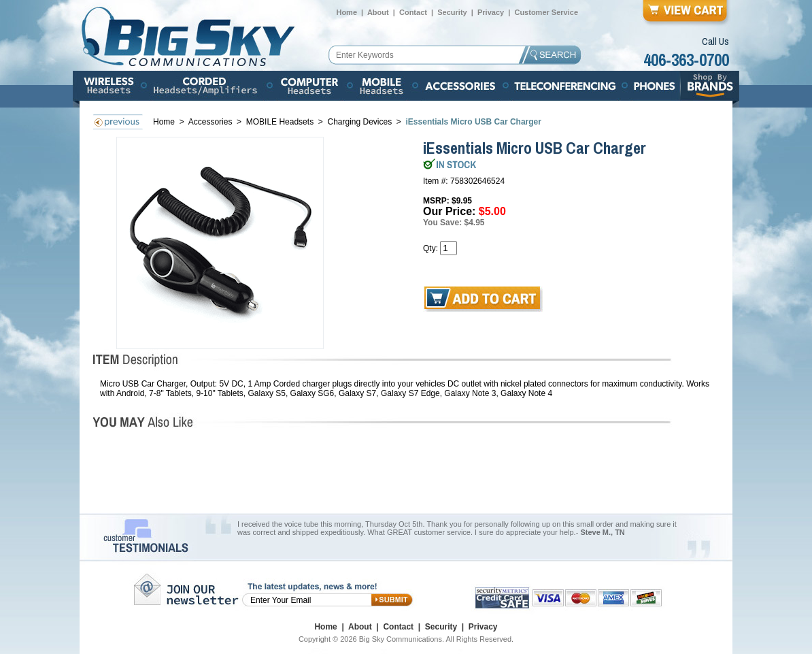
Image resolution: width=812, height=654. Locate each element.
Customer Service (546, 12)
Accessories (212, 122)
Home (346, 12)
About (378, 12)
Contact (413, 12)
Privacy (491, 12)
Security (452, 12)
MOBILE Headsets (280, 122)
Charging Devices (359, 122)
